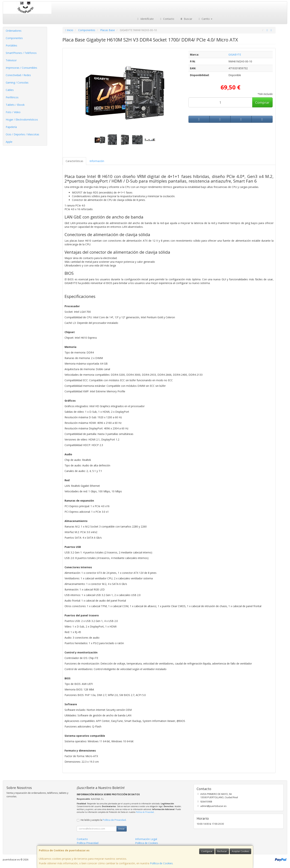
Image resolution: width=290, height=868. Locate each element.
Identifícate (145, 19)
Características (74, 161)
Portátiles (11, 45)
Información (97, 161)
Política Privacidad (88, 843)
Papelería (11, 127)
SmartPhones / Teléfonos (21, 53)
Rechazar (222, 851)
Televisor (11, 60)
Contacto (167, 19)
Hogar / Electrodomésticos (22, 120)
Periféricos (12, 97)
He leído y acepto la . (103, 820)
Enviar (122, 829)
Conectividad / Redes (18, 75)
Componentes (14, 38)
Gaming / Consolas (17, 82)
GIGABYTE (235, 55)
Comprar (262, 102)
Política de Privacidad (145, 812)
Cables (10, 90)
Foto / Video (13, 112)
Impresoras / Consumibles (21, 68)
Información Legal (146, 839)
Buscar (186, 19)
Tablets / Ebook (15, 105)
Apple (9, 142)
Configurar (207, 851)
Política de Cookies (161, 863)
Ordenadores (14, 31)
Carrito (205, 19)
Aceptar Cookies (240, 851)
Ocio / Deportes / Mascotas (22, 134)
